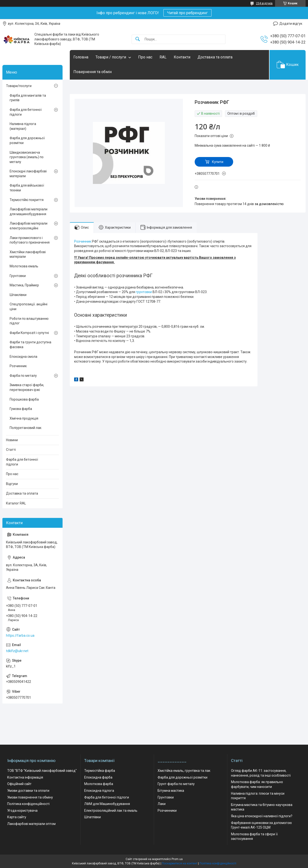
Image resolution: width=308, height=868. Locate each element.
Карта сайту (17, 817)
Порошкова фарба (24, 399)
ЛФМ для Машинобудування (107, 804)
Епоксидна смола (23, 357)
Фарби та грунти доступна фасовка (30, 345)
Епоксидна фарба (98, 777)
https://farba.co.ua (20, 635)
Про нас (145, 57)
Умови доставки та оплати (28, 791)
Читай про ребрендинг (187, 13)
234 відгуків (264, 3)
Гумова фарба (21, 409)
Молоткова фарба (99, 784)
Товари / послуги (111, 57)
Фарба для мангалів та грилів (28, 98)
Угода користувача (22, 811)
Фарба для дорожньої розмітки (27, 140)
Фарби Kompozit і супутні (29, 333)
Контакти (182, 57)
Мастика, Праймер (24, 285)
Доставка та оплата (215, 57)
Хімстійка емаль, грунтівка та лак (184, 771)
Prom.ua (177, 859)
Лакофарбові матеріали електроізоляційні (29, 226)
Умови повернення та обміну (30, 797)
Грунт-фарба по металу (176, 784)
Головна (81, 57)
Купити (218, 162)
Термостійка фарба (100, 771)
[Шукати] (138, 39)
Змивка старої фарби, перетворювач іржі (27, 387)
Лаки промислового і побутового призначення (30, 240)
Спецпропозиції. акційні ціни (29, 307)
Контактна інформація (25, 777)
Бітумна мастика (171, 791)
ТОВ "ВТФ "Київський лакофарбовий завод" (42, 771)
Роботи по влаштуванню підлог (29, 321)
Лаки (162, 804)
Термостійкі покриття (27, 200)
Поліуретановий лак (26, 428)
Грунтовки (18, 276)
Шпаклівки (18, 295)
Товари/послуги (19, 86)
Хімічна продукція (24, 418)
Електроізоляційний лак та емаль (111, 811)
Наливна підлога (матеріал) (23, 126)
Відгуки (12, 484)
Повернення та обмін (93, 72)
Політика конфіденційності (28, 804)
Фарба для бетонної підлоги (26, 112)
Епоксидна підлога (99, 791)
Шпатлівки (93, 817)
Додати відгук (291, 24)
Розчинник (83, 241)
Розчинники (167, 811)
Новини (12, 440)
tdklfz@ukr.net (17, 651)
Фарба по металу (23, 376)
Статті (11, 450)
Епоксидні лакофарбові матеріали (28, 174)
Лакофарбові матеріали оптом (31, 824)
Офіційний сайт (19, 784)
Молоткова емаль (24, 266)
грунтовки (144, 292)
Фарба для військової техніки (27, 188)
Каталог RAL (16, 503)
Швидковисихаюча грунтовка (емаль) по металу (27, 157)
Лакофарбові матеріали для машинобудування (29, 212)
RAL (163, 57)
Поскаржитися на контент (180, 863)
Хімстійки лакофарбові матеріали (28, 254)
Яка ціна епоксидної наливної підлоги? (262, 816)
